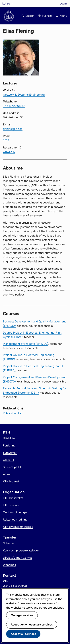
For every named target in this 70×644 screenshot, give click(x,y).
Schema (8, 543)
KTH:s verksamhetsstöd (18, 527)
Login (63, 4)
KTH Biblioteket (13, 498)
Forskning (9, 445)
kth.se (6, 4)
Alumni (8, 474)
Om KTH (8, 460)
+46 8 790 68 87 (14, 106)
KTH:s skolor (11, 505)
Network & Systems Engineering (24, 95)
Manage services (22, 615)
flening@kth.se (13, 129)
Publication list (12, 413)
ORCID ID (9, 152)
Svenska (47, 16)
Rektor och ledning (15, 520)
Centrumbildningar (15, 512)
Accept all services (23, 634)
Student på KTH (13, 467)
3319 (6, 140)
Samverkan (10, 453)
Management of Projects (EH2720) (26, 344)
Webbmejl (9, 565)
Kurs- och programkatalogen (21, 550)
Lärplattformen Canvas (18, 558)
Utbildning (10, 438)
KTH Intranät (11, 481)
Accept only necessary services (32, 624)
